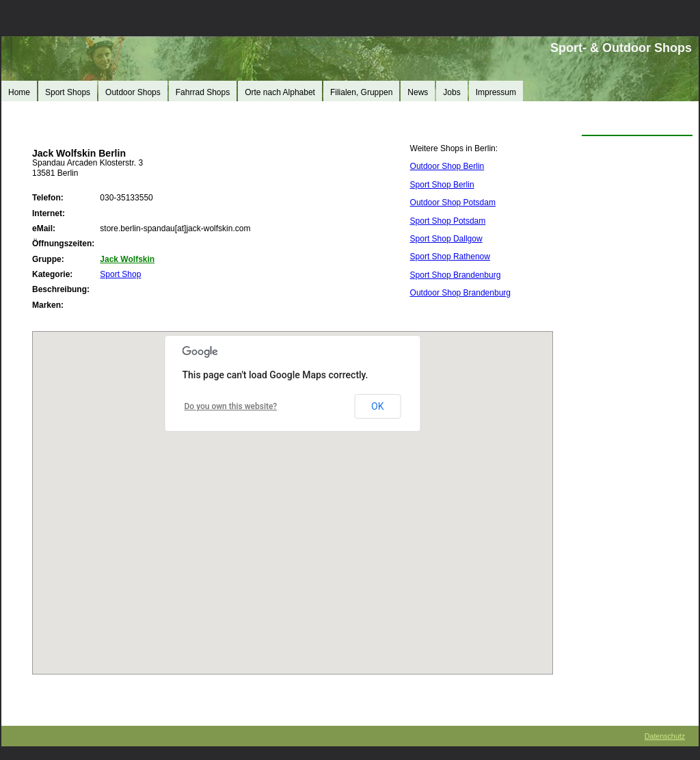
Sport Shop (120, 274)
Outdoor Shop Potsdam (453, 202)
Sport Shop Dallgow (446, 239)
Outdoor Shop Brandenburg (460, 293)
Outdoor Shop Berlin (447, 166)
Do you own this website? (231, 406)
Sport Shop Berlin (442, 185)
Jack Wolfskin (127, 259)
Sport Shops (68, 92)
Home (19, 92)
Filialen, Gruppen (361, 92)
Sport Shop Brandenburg (456, 275)
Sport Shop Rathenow (450, 257)
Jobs (452, 92)
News (418, 92)
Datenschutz (665, 736)
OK (377, 406)
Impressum (496, 92)
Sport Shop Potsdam (448, 221)
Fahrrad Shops (203, 92)
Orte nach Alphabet (280, 92)
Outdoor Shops (133, 92)
